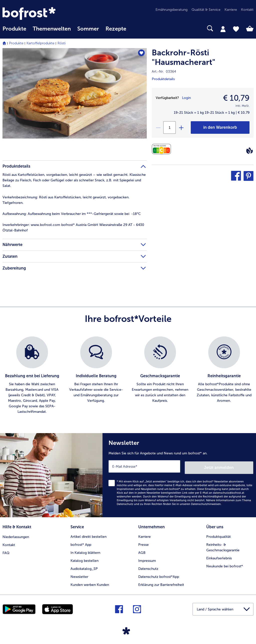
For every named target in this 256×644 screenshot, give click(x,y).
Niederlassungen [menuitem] (16, 534)
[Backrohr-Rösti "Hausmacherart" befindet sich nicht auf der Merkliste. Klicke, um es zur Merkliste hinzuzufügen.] (141, 53)
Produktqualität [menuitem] (218, 534)
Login (186, 98)
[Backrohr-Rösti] (220, 127)
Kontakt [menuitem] (247, 10)
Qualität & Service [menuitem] (206, 10)
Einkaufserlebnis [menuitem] (219, 556)
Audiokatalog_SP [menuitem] (84, 566)
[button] (236, 176)
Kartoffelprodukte (40, 43)
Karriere (144, 534)
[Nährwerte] (163, 149)
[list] (128, 375)
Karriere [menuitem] (231, 10)
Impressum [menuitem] (147, 558)
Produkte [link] (14, 29)
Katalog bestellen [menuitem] (84, 558)
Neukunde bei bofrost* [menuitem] (225, 564)
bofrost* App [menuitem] (81, 542)
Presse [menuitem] (143, 542)
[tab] (223, 29)
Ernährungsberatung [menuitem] (171, 10)
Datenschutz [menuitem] (148, 566)
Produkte (16, 43)
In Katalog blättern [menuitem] (85, 550)
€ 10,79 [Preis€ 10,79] (236, 98)
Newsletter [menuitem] (79, 574)
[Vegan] (249, 151)
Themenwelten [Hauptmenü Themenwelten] (52, 29)
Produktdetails (163, 79)
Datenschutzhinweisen (206, 503)
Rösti (61, 43)
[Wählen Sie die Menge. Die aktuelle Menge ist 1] (169, 127)
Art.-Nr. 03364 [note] (164, 72)
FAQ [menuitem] (6, 550)
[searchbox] (136, 28)
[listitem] (32, 375)
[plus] (181, 127)
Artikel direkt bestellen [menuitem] (88, 534)
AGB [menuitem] (142, 550)
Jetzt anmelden (232, 466)
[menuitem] (14, 31)
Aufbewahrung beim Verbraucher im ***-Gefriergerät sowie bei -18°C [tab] (72, 214)
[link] (40, 13)
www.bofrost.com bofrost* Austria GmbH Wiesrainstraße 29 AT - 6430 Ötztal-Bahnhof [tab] (73, 228)
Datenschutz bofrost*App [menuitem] (159, 574)
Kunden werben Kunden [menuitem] (90, 583)
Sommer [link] (88, 29)
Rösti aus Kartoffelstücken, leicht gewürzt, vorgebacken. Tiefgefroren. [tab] (66, 200)
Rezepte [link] (116, 29)
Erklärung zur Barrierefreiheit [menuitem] (161, 583)
